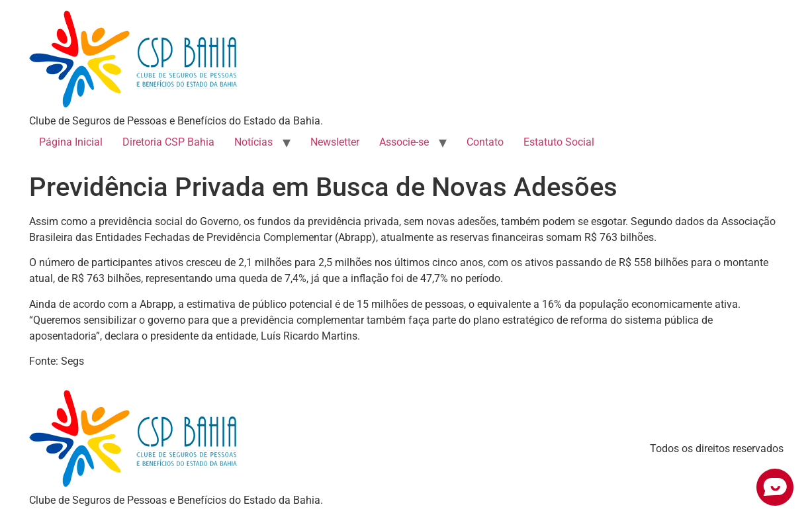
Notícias (253, 142)
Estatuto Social (559, 142)
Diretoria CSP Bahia (168, 142)
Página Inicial (71, 142)
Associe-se (404, 142)
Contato (485, 142)
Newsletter (335, 142)
